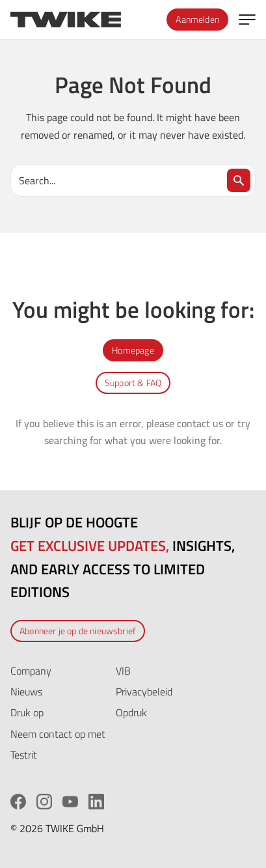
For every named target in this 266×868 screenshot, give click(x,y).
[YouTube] (70, 802)
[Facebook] (18, 802)
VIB (123, 671)
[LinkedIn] (96, 802)
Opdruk (131, 712)
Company (31, 671)
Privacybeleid (144, 692)
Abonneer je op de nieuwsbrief (78, 631)
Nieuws (26, 692)
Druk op (27, 712)
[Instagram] (44, 802)
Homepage (133, 350)
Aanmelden (197, 19)
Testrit (24, 755)
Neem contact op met (58, 734)
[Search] (239, 180)
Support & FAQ (133, 383)
